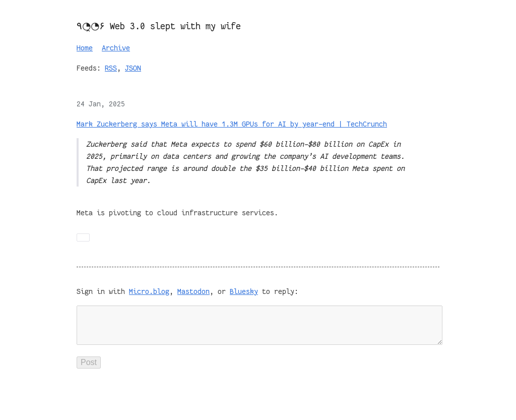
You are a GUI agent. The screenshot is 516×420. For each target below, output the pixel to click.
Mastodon (193, 291)
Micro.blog (149, 291)
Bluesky (244, 291)
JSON (133, 68)
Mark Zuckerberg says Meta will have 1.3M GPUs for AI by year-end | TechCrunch (232, 124)
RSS (111, 68)
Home (85, 48)
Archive (116, 48)
